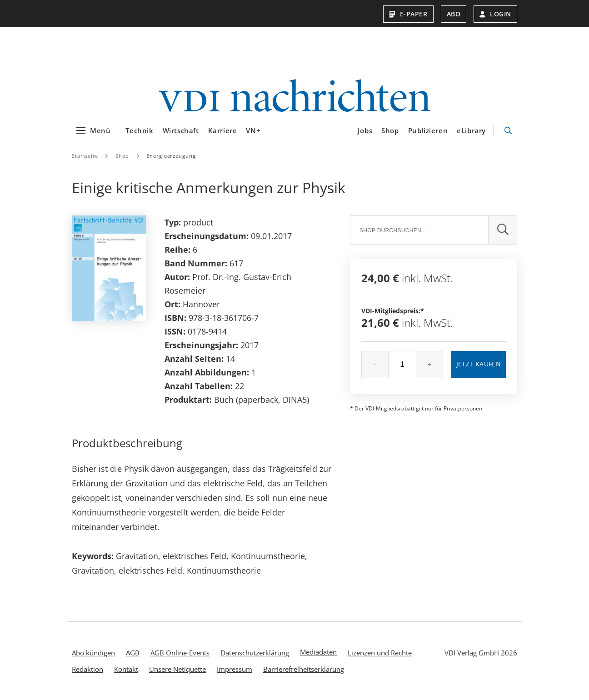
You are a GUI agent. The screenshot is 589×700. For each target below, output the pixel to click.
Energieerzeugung (171, 156)
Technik (139, 130)
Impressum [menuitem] (235, 669)
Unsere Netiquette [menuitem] (177, 669)
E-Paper (408, 14)
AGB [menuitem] (133, 653)
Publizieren (428, 130)
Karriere (223, 130)
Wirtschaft (181, 130)
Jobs (365, 130)
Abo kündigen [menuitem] (93, 653)
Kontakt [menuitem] (126, 669)
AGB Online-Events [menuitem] (180, 653)
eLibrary (471, 130)
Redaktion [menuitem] (87, 669)
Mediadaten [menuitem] (318, 652)
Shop (390, 130)
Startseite (85, 156)
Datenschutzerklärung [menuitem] (255, 653)
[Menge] (402, 365)
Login (495, 14)
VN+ (253, 130)
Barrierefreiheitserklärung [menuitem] (304, 669)
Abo (454, 14)
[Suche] (419, 230)
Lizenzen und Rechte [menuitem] (380, 653)
